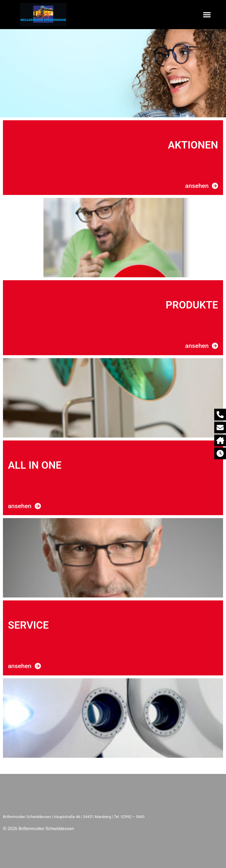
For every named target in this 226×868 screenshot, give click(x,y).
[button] (207, 14)
